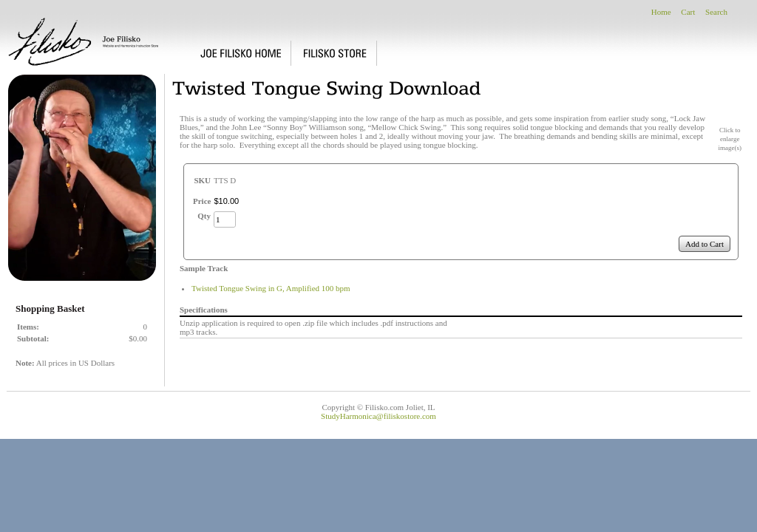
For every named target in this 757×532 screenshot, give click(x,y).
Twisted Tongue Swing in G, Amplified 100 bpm (271, 288)
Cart (688, 12)
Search (716, 12)
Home (661, 12)
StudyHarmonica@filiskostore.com (378, 416)
